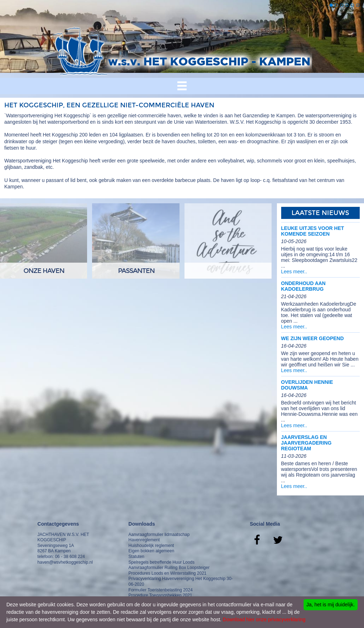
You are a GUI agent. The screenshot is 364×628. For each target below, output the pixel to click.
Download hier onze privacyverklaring (264, 619)
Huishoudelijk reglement (151, 546)
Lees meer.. (294, 272)
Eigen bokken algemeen (151, 551)
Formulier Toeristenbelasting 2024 (160, 590)
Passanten (136, 271)
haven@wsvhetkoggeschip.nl (65, 562)
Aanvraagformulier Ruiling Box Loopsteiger (169, 568)
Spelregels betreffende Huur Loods (161, 562)
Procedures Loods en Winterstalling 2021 (167, 573)
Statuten (136, 557)
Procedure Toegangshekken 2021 (160, 595)
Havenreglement (144, 540)
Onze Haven (44, 271)
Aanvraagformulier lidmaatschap (159, 535)
